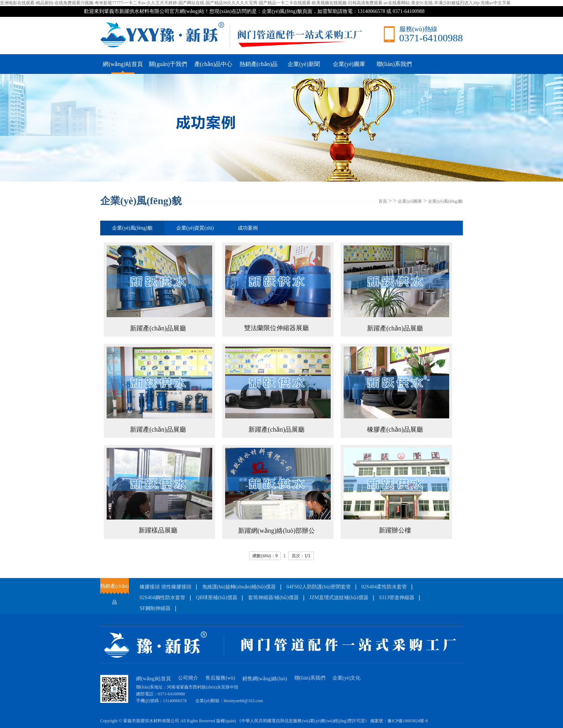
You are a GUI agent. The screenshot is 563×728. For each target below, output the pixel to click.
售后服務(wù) (220, 678)
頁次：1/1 (301, 556)
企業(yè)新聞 (304, 64)
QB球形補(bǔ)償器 (217, 598)
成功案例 (248, 228)
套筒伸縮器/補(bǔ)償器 (273, 598)
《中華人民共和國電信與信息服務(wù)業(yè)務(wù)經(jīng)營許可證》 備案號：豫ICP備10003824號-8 (332, 721)
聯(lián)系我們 (394, 64)
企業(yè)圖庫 (349, 64)
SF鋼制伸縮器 (155, 608)
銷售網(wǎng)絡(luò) (265, 679)
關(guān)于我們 (168, 64)
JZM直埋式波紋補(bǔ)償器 (339, 598)
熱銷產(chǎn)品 (259, 64)
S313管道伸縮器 (397, 598)
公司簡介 (188, 678)
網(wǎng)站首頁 (123, 64)
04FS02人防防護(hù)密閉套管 (319, 587)
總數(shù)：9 (265, 556)
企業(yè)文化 (347, 678)
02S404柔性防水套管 (384, 587)
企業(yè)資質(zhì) (195, 228)
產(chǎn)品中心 (213, 64)
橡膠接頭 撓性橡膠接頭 (166, 587)
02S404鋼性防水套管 (162, 598)
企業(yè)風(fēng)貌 (445, 201)
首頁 (383, 201)
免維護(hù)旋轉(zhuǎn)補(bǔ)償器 (239, 587)
